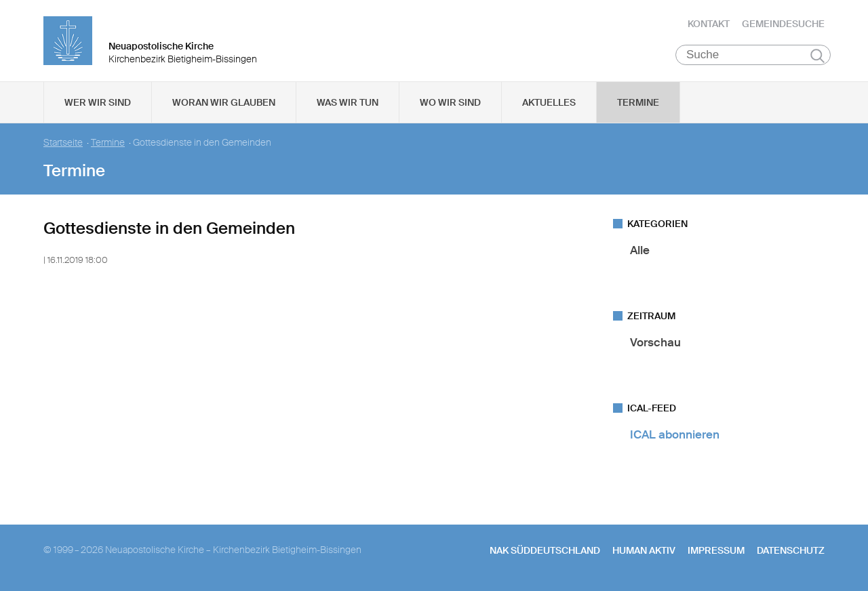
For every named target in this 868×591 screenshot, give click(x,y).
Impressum (716, 550)
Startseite (63, 143)
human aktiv (644, 550)
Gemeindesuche (783, 24)
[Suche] (753, 55)
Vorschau (655, 342)
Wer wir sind (98, 102)
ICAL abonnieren (675, 434)
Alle (640, 250)
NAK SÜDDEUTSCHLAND (545, 550)
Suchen (817, 56)
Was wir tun (348, 102)
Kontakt (709, 24)
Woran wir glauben (224, 102)
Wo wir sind (450, 102)
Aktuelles (549, 102)
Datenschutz (791, 550)
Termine (638, 102)
